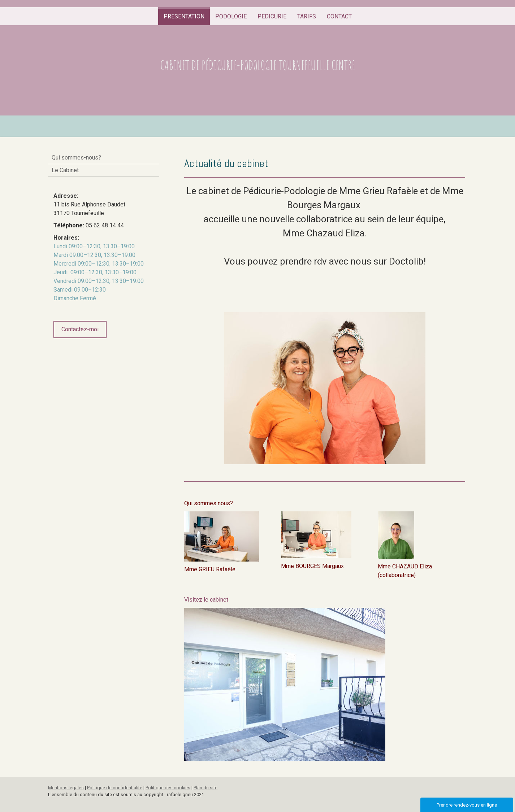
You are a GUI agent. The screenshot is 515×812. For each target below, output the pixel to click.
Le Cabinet (65, 170)
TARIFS (307, 16)
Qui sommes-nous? (76, 158)
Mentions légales (66, 788)
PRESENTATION (184, 16)
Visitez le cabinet (206, 600)
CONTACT (339, 16)
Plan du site (205, 788)
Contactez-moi (80, 329)
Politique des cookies (168, 788)
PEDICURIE (272, 16)
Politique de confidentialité (115, 788)
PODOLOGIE (231, 16)
